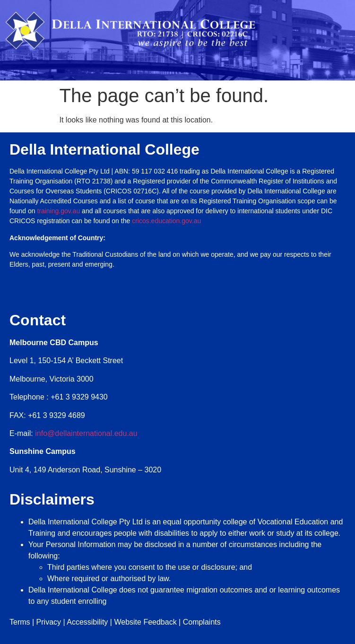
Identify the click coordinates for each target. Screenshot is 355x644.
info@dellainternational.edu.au (86, 433)
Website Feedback (145, 622)
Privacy (49, 622)
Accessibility (87, 622)
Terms (20, 622)
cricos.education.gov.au (167, 221)
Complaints (202, 622)
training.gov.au (58, 211)
